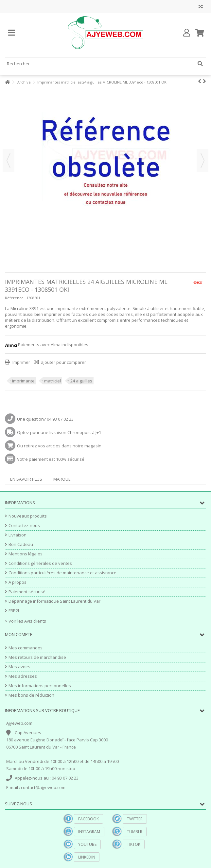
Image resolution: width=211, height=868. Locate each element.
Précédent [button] (9, 161)
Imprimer (21, 362)
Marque (62, 479)
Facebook (88, 819)
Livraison (18, 535)
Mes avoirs (19, 667)
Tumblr (135, 832)
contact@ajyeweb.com (43, 787)
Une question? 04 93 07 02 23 (45, 419)
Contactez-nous (24, 526)
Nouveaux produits (28, 516)
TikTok (134, 844)
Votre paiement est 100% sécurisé (51, 459)
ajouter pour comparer (63, 362)
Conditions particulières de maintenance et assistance (62, 573)
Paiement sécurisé (27, 592)
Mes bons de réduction (31, 695)
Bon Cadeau (21, 544)
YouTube (87, 844)
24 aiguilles (81, 381)
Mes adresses (23, 676)
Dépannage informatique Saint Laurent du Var (54, 601)
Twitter (135, 819)
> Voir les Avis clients (26, 621)
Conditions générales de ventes (40, 563)
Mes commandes (26, 648)
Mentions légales (26, 554)
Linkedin (87, 857)
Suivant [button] (202, 161)
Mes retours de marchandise (37, 657)
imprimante (23, 381)
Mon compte (19, 634)
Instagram (89, 832)
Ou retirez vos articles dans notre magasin (59, 446)
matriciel (53, 381)
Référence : (15, 298)
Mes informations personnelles (40, 686)
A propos (18, 582)
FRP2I (14, 611)
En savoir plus (26, 479)
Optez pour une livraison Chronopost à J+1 (59, 432)
